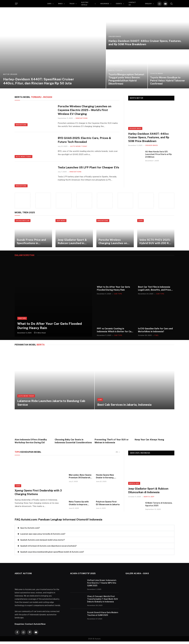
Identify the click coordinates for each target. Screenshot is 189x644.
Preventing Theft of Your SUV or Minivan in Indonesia (112, 443)
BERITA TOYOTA (115, 70)
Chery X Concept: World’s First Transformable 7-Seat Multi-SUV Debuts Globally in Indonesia (103, 601)
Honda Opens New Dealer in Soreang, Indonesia (105, 478)
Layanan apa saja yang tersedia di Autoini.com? (43, 536)
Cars (49, 4)
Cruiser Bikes (115, 36)
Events (119, 4)
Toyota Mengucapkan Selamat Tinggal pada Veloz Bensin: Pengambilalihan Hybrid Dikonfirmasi (126, 79)
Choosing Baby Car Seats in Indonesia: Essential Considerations (73, 443)
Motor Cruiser (10, 74)
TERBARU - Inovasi (33, 97)
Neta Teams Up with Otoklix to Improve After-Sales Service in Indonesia (80, 505)
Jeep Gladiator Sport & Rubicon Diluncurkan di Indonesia (148, 492)
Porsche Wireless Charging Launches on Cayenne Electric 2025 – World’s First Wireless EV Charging (85, 110)
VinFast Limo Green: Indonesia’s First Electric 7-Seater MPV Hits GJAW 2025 (102, 585)
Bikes (60, 4)
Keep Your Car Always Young (149, 441)
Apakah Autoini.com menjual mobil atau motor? (43, 542)
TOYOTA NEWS (157, 73)
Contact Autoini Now (35, 626)
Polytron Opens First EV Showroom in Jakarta (108, 505)
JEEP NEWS (63, 221)
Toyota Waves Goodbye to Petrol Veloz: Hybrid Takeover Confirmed (168, 81)
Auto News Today (23, 157)
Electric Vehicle (85, 4)
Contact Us (132, 4)
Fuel (157, 337)
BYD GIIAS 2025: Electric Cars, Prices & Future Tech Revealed (84, 140)
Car (100, 402)
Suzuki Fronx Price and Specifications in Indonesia (34, 243)
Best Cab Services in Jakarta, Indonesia (124, 407)
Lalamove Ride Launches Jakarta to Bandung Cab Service (51, 405)
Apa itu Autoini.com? (30, 530)
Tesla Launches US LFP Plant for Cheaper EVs (88, 167)
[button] (94, 530)
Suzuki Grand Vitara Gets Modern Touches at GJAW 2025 (103, 616)
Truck (72, 4)
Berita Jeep (134, 485)
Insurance (105, 4)
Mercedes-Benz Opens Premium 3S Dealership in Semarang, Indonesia (80, 478)
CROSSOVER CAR (23, 221)
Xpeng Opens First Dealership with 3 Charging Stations (38, 494)
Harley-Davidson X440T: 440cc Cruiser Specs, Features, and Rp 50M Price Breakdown (145, 43)
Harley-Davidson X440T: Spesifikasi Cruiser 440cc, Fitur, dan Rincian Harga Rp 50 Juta (39, 81)
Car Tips (22, 320)
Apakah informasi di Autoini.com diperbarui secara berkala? (48, 548)
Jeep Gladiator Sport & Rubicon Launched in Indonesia (75, 244)
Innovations (21, 125)
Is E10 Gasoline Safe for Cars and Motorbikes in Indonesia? (155, 332)
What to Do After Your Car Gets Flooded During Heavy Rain (50, 328)
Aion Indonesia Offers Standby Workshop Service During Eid (31, 443)
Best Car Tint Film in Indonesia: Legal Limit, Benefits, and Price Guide (154, 291)
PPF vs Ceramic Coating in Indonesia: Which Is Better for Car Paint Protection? (115, 332)
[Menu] (16, 4)
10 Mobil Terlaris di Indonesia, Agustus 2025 (159, 506)
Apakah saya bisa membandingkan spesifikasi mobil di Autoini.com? (52, 554)
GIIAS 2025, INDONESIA (140, 455)
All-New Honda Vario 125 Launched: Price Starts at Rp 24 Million (158, 154)
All (118, 454)
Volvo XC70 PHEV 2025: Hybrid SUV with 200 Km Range (163, 244)
